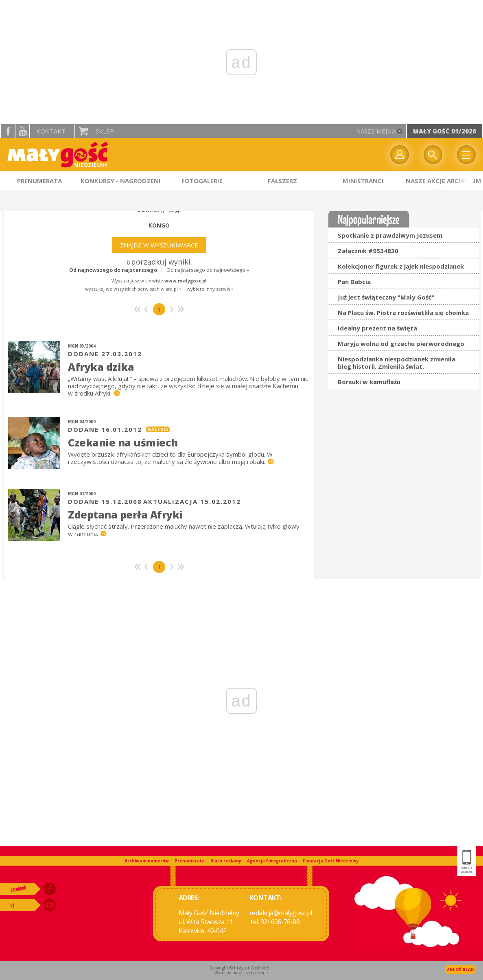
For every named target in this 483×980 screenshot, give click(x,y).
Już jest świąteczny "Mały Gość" (386, 297)
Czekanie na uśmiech (123, 442)
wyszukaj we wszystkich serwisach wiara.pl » (133, 289)
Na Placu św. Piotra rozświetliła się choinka (403, 313)
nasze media (376, 131)
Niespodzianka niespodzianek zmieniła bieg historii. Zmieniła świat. (397, 363)
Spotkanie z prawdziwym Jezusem (390, 235)
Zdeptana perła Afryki (125, 514)
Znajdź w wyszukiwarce (159, 245)
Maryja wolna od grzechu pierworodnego (401, 343)
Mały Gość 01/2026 (445, 131)
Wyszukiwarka (433, 155)
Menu (466, 155)
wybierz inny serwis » (210, 289)
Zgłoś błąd (460, 969)
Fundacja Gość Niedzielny (331, 861)
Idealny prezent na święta (377, 328)
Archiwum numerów (147, 861)
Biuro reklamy (226, 861)
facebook (8, 131)
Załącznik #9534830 (368, 251)
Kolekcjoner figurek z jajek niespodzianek (401, 266)
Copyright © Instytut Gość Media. (242, 968)
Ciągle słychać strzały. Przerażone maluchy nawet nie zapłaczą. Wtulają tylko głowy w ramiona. (184, 530)
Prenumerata (190, 861)
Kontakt (51, 131)
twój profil (400, 155)
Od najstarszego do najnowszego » (208, 270)
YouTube (22, 131)
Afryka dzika (101, 367)
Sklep (105, 131)
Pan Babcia (354, 282)
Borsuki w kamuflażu (369, 382)
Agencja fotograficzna (272, 861)
